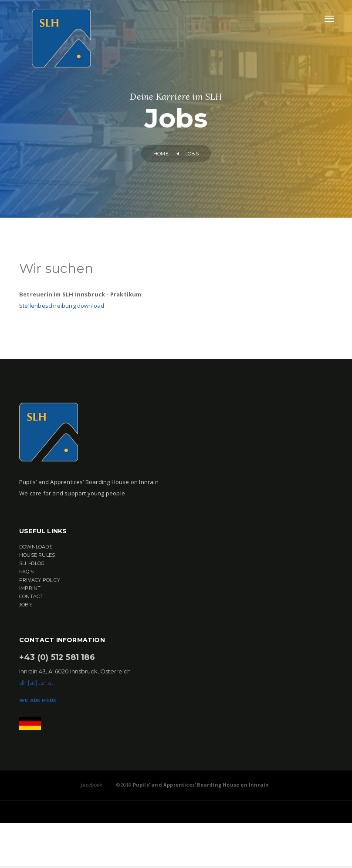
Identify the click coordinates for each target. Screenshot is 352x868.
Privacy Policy (40, 580)
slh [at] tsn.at (36, 683)
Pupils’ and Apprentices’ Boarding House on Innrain (200, 785)
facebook (92, 785)
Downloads (36, 547)
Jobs (26, 605)
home (161, 154)
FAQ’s (26, 572)
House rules (37, 555)
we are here (38, 700)
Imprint (30, 588)
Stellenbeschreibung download (62, 306)
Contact (31, 596)
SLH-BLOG (32, 563)
